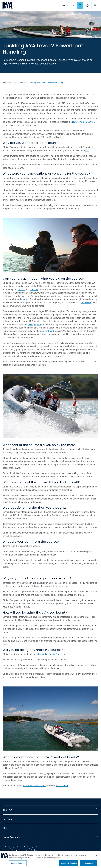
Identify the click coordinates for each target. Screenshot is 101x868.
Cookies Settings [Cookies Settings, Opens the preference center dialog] (18, 863)
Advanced (41, 654)
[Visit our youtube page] (16, 850)
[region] (50, 859)
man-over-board (46, 331)
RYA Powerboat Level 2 (34, 786)
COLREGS (86, 303)
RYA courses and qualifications (15, 83)
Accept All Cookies (69, 863)
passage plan (34, 324)
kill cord (21, 289)
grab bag (34, 289)
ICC (87, 150)
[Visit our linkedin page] (35, 850)
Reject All (88, 863)
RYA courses (62, 786)
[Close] (97, 855)
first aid (25, 299)
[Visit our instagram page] (26, 850)
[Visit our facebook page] (7, 850)
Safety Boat (54, 654)
